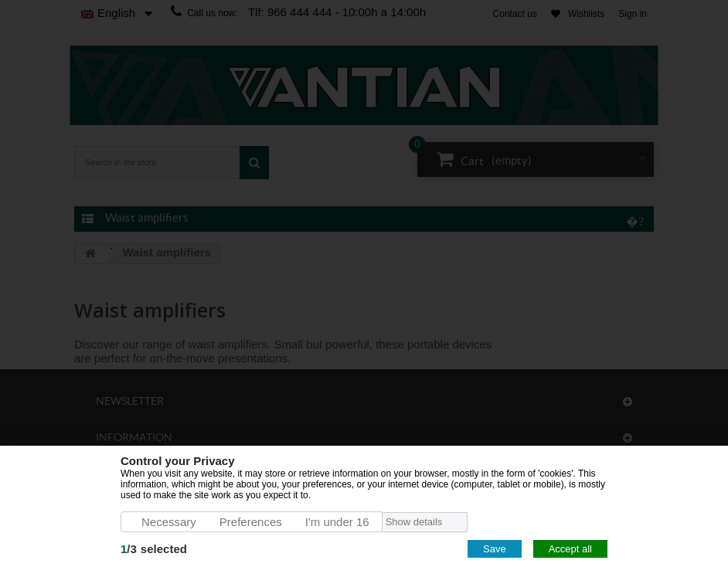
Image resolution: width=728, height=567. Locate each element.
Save (495, 549)
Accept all (570, 549)
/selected (154, 549)
